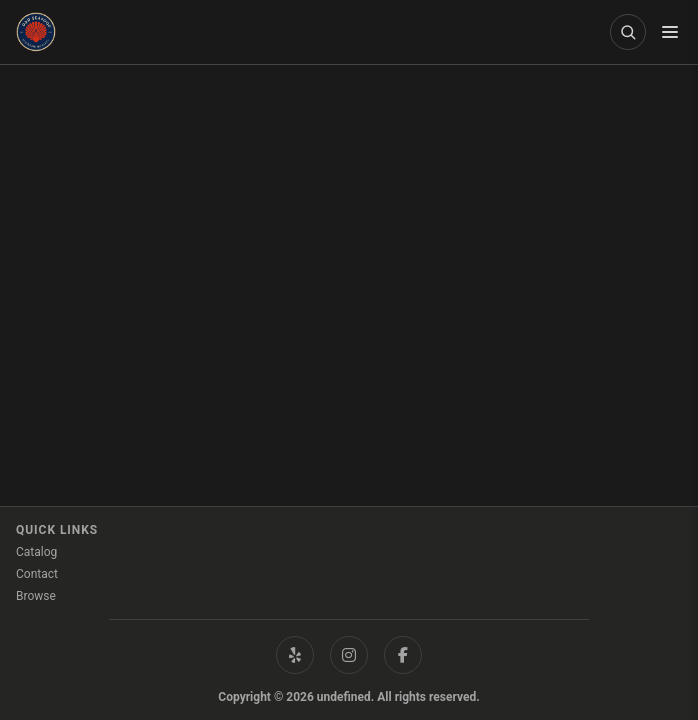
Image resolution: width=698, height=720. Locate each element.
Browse (36, 596)
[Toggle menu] (670, 32)
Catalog (36, 552)
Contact (37, 574)
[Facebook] (403, 655)
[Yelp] (295, 655)
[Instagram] (349, 655)
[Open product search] (628, 32)
